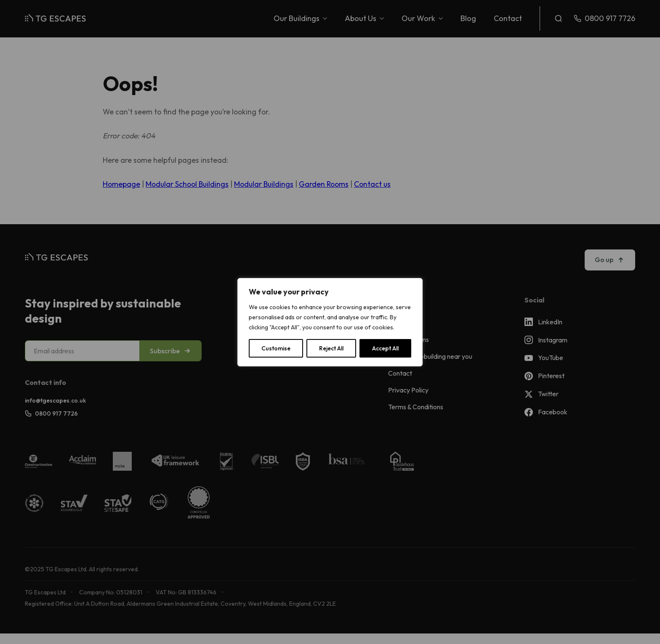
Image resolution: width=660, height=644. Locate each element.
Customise (276, 348)
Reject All (331, 348)
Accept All (385, 348)
